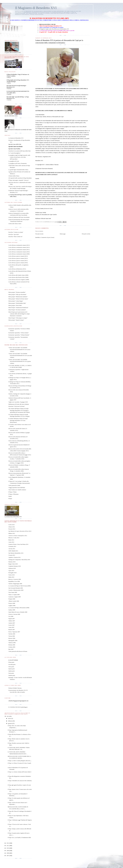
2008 (8, 853)
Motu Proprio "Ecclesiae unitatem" (17, 310)
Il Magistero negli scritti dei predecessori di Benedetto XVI (54, 29)
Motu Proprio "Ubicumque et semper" (18, 318)
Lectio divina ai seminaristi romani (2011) (19, 250)
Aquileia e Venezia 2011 (15, 557)
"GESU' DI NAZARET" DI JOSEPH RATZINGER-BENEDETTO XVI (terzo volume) (19, 349)
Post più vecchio (86, 234)
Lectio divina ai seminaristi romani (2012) (19, 247)
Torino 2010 (12, 575)
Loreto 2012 (12, 525)
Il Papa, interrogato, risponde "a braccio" (19, 180)
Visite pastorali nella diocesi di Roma (18, 651)
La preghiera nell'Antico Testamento (18, 163)
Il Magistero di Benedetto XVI (36, 8)
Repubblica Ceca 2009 (14, 581)
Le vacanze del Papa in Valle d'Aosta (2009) (20, 586)
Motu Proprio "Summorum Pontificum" (18, 308)
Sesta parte (11, 673)
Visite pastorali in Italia (14, 485)
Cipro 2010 (11, 571)
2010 (8, 848)
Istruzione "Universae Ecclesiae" (17, 406)
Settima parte (12, 675)
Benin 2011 (11, 540)
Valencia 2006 (12, 643)
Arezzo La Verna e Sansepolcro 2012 (18, 536)
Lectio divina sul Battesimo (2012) (17, 269)
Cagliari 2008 (12, 606)
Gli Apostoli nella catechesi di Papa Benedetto (20, 178)
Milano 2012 (12, 533)
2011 (8, 846)
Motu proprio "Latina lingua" (16, 301)
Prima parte (11, 662)
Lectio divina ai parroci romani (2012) (18, 258)
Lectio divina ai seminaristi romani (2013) (19, 245)
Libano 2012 (12, 527)
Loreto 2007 (12, 625)
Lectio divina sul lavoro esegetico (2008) (19, 280)
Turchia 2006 (12, 634)
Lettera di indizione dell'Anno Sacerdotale (19, 217)
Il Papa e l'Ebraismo (14, 494)
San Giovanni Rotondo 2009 (16, 588)
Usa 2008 (11, 616)
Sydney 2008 (12, 610)
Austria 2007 (12, 623)
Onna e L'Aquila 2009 (14, 595)
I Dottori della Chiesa (14, 176)
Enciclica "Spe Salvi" (14, 234)
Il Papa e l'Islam (12, 492)
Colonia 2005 (12, 647)
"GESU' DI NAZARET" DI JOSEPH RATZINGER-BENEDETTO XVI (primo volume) (20, 361)
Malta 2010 (11, 577)
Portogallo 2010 (12, 573)
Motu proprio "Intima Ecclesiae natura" (18, 299)
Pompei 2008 (12, 599)
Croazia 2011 (12, 555)
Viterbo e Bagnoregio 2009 (15, 584)
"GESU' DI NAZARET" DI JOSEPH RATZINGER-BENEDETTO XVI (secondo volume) (20, 355)
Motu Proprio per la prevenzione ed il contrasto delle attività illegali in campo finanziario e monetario (19, 314)
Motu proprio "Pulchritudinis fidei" (17, 303)
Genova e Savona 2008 (14, 614)
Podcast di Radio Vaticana (15, 688)
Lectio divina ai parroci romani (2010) (18, 263)
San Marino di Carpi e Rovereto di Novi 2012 (20, 531)
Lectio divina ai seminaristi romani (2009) (19, 254)
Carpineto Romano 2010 (15, 566)
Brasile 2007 (12, 630)
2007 (8, 856)
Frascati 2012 (12, 529)
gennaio (10, 723)
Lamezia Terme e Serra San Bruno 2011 (18, 544)
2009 (8, 851)
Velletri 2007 (12, 621)
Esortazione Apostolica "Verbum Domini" (19, 335)
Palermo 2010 (12, 562)
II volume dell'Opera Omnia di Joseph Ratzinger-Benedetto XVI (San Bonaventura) (18, 420)
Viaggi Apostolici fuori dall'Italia (17, 488)
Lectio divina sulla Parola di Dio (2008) (18, 277)
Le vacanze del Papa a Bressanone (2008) (19, 608)
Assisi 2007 (11, 627)
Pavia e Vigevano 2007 (14, 632)
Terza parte (11, 667)
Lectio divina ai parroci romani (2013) (18, 256)
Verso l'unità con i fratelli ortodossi (17, 490)
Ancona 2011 (12, 549)
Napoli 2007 (12, 619)
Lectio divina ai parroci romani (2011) (18, 261)
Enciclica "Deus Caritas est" (16, 237)
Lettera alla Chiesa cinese (15, 224)
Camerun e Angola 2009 (15, 597)
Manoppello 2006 (13, 641)
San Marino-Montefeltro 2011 (16, 553)
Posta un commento (39, 231)
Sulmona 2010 (12, 568)
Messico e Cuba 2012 (14, 538)
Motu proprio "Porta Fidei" (15, 305)
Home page (63, 234)
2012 (8, 843)
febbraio (10, 721)
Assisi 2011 (11, 542)
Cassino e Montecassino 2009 (16, 590)
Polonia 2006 (12, 645)
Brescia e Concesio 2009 (15, 579)
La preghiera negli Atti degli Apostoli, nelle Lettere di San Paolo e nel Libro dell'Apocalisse (19, 157)
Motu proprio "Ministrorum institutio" (18, 297)
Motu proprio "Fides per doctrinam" (17, 294)
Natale (10, 496)
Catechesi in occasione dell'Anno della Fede (19, 151)
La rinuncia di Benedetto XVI (16, 138)
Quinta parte (12, 671)
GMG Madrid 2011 (13, 551)
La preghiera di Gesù (14, 161)
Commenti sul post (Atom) (48, 237)
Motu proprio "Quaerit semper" (16, 320)
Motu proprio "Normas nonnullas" (17, 292)
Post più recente (39, 234)
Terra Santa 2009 (13, 592)
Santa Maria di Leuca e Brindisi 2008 (18, 612)
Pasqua (10, 498)
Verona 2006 (12, 636)
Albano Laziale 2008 (14, 601)
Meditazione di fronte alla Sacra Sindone (19, 404)
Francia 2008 (12, 603)
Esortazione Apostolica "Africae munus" (19, 333)
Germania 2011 (12, 546)
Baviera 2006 (12, 638)
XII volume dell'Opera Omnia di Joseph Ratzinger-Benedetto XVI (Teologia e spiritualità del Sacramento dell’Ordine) (19, 410)
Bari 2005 (11, 649)
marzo (10, 718)
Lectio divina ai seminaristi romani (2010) (19, 252)
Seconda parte (12, 664)
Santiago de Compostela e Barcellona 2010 (19, 560)
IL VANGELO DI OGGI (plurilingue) (18, 707)
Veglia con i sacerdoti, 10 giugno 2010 (18, 402)
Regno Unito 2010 (13, 564)
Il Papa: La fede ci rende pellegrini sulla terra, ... (20, 761)
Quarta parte (12, 669)
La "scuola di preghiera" (15, 153)
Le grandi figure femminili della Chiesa (18, 170)
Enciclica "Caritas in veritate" (16, 232)
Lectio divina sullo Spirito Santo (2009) (18, 275)
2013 (8, 716)
